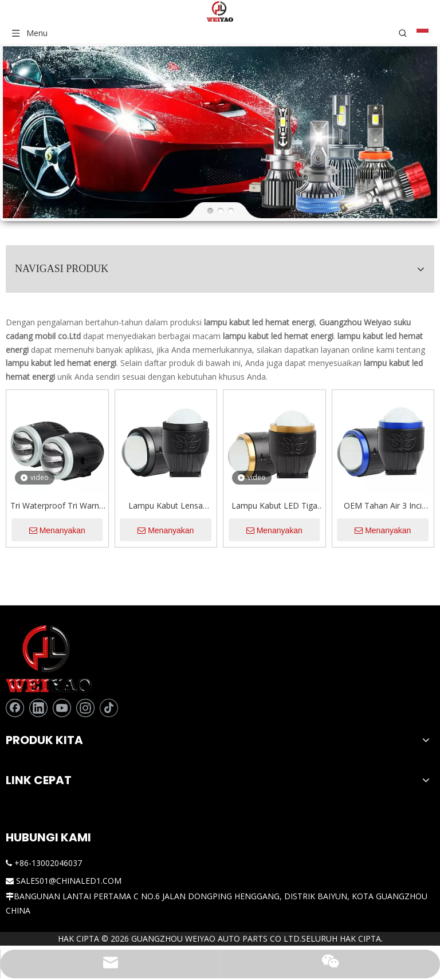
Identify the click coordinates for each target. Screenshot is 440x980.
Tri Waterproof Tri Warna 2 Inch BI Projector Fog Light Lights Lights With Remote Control (154, 436)
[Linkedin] (38, 638)
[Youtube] (62, 638)
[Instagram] (85, 638)
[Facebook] (15, 638)
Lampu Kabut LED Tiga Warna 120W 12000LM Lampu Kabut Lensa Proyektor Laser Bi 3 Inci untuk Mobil (316, 436)
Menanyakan (154, 461)
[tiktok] (15, 656)
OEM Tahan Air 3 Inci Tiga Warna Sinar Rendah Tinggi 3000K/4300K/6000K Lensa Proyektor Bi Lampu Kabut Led (397, 436)
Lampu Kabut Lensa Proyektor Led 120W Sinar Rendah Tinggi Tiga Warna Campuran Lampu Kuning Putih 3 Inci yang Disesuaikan (235, 436)
